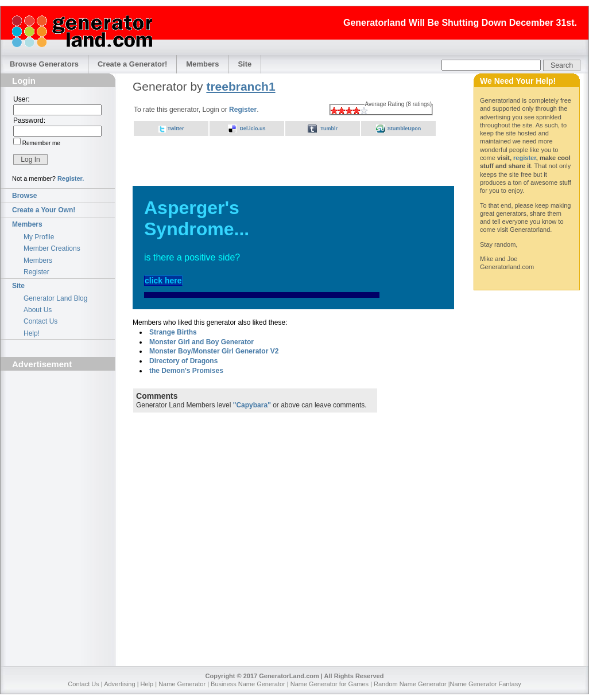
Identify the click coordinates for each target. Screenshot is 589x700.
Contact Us (40, 321)
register (525, 158)
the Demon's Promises (186, 371)
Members (202, 64)
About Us (38, 310)
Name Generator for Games (330, 684)
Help (147, 684)
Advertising (119, 684)
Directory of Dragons (183, 361)
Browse (24, 196)
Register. (71, 178)
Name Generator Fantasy (486, 684)
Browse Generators (44, 64)
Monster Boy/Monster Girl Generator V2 (214, 351)
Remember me (40, 143)
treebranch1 (241, 86)
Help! (32, 333)
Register (36, 272)
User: (22, 99)
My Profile (39, 237)
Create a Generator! (132, 64)
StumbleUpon (404, 129)
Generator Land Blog (55, 298)
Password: (29, 120)
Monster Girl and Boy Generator (201, 342)
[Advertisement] (58, 440)
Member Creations (52, 248)
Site (245, 64)
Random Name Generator (410, 684)
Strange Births (173, 332)
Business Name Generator (248, 684)
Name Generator (182, 684)
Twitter (176, 129)
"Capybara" (252, 405)
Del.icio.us (252, 129)
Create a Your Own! (44, 210)
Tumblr (329, 129)
